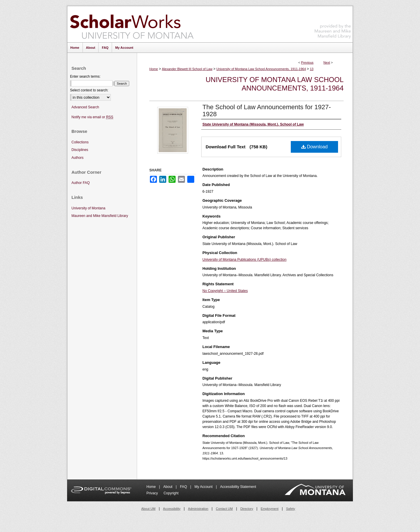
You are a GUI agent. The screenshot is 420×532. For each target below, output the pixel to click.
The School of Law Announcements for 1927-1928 (267, 111)
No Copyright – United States (225, 291)
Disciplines (80, 150)
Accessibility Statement (238, 487)
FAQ (184, 487)
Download (315, 147)
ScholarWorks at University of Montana (132, 24)
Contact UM (224, 509)
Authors (77, 158)
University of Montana (88, 208)
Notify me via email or (92, 117)
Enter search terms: (85, 77)
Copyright (171, 493)
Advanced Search (85, 107)
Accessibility (172, 509)
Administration (198, 509)
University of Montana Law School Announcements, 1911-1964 (261, 69)
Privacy (153, 493)
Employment (270, 509)
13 (311, 69)
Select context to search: (89, 90)
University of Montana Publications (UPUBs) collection (244, 260)
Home (154, 69)
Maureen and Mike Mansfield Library (333, 23)
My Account (204, 487)
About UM (148, 509)
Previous (307, 62)
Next (327, 62)
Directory (247, 509)
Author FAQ (81, 183)
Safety (291, 509)
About (168, 487)
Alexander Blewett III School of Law (187, 69)
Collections (80, 142)
